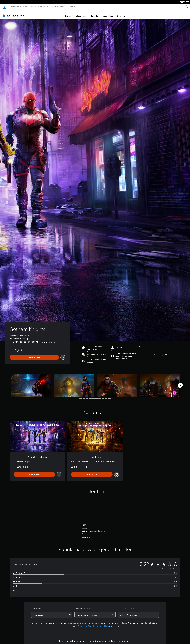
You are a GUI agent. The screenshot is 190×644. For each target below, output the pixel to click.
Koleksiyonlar (81, 14)
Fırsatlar (95, 14)
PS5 (18, 7)
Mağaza (62, 7)
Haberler (53, 7)
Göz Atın (121, 14)
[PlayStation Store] (14, 13)
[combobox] (52, 613)
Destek (71, 7)
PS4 (24, 7)
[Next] (180, 383)
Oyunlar (11, 7)
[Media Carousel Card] (31, 383)
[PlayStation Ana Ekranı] (4, 7)
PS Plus (32, 7)
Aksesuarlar (42, 7)
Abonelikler (108, 14)
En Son (68, 14)
